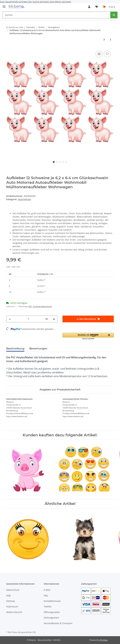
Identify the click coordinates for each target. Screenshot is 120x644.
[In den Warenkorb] (88, 319)
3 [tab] (60, 162)
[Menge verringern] (10, 319)
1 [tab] (54, 162)
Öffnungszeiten (52, 612)
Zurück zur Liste (16, 27)
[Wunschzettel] (97, 7)
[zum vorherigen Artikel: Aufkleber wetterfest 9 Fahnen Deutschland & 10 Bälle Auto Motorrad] (111, 40)
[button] (89, 7)
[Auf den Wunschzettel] (107, 54)
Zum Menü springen (60, 2)
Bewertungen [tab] (38, 349)
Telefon (48, 606)
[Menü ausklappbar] (4, 5)
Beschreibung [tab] (15, 349)
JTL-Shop (104, 640)
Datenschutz (13, 590)
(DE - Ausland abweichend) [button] (40, 306)
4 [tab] (63, 162)
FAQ (46, 596)
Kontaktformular (52, 601)
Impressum (12, 606)
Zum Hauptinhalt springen (14, 2)
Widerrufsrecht (14, 612)
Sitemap (11, 601)
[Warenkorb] (109, 7)
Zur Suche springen (39, 2)
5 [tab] (66, 162)
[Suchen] (56, 15)
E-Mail (47, 590)
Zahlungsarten (51, 618)
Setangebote (24, 199)
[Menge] (28, 319)
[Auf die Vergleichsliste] (99, 54)
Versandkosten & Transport (58, 623)
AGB (8, 596)
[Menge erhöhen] (54, 319)
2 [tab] (57, 162)
